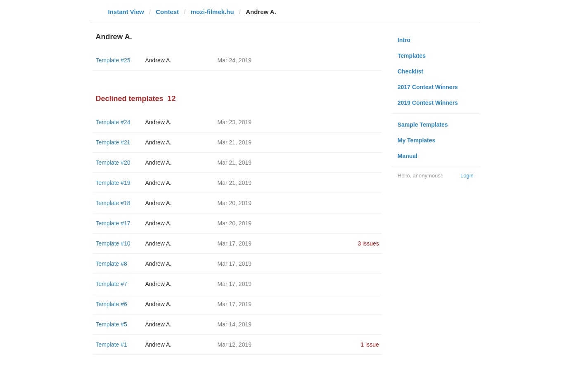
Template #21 (113, 142)
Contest (167, 12)
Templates (412, 56)
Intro (404, 40)
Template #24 (113, 122)
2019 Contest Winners (428, 103)
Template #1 (111, 345)
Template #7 (111, 284)
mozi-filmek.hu (212, 12)
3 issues (368, 243)
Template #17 (113, 223)
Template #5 (111, 324)
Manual (408, 156)
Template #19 (113, 183)
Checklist (410, 71)
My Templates (417, 140)
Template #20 (113, 163)
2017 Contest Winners (428, 87)
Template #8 (111, 264)
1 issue (370, 345)
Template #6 (111, 304)
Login (467, 176)
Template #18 (113, 203)
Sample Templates (423, 125)
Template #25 (113, 60)
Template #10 (113, 243)
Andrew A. (159, 60)
